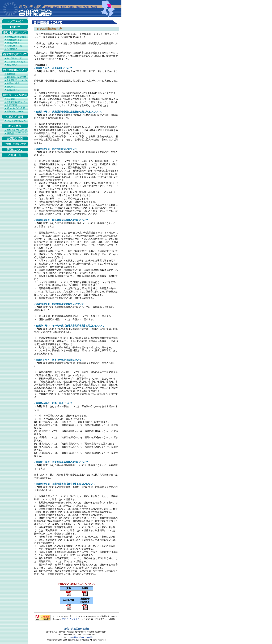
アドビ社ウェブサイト (71, 619)
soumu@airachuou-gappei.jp (80, 637)
